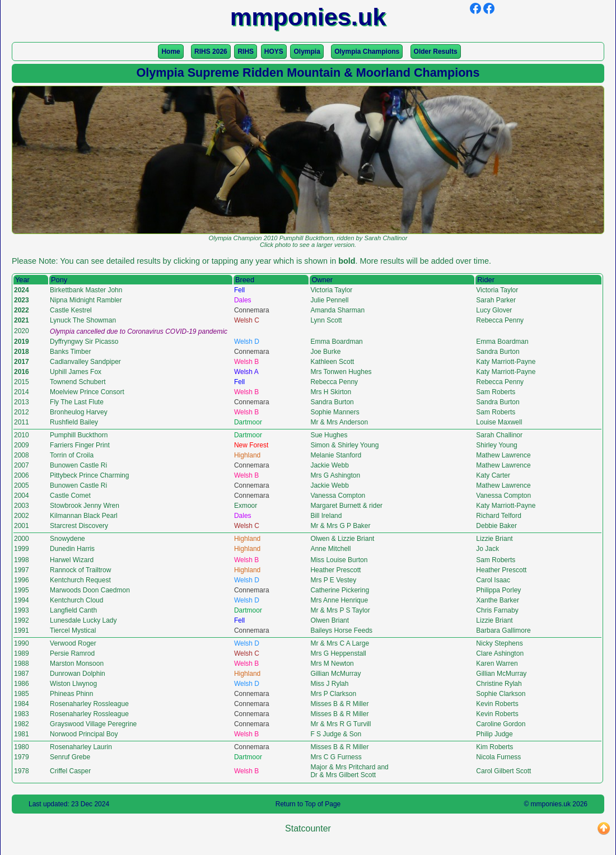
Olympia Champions (367, 52)
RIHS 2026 (211, 52)
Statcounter (308, 828)
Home (171, 52)
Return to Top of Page (308, 804)
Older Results (436, 52)
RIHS (246, 52)
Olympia (307, 52)
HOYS (274, 52)
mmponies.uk (551, 804)
